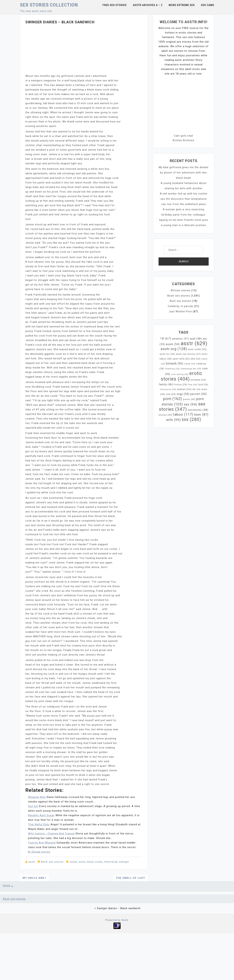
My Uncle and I (34, 878)
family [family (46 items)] (166, 384)
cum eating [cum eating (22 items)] (180, 374)
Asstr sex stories (52, 862)
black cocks (95, 862)
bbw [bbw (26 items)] (196, 359)
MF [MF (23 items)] (197, 389)
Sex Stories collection (49, 5)
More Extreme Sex (182, 5)
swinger (124, 862)
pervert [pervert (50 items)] (198, 394)
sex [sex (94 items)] (191, 404)
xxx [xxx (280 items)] (191, 419)
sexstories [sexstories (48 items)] (198, 410)
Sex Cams (208, 5)
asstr (32, 862)
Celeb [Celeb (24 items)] (190, 364)
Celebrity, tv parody (180, 306)
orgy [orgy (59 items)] (183, 394)
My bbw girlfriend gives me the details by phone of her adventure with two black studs (184, 173)
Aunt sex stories (180, 301)
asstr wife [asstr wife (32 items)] (181, 359)
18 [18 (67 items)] (166, 338)
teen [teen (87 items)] (201, 415)
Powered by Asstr (117, 920)
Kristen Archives (184, 140)
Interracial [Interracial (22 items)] (168, 389)
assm (74, 862)
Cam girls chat (184, 136)
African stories (181, 290)
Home (7, 885)
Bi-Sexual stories (39, 852)
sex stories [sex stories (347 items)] (182, 407)
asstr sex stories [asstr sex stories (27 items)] (188, 354)
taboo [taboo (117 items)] (183, 414)
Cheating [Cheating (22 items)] (172, 369)
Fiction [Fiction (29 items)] (181, 385)
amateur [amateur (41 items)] (181, 339)
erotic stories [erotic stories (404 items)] (182, 376)
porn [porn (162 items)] (173, 399)
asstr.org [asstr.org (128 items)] (174, 349)
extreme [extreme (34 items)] (198, 380)
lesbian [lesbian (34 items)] (184, 389)
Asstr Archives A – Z (148, 5)
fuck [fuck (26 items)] (203, 385)
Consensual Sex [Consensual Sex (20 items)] (191, 369)
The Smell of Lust (130, 878)
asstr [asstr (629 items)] (194, 343)
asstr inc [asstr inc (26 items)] (167, 354)
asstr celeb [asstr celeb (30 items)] (197, 349)
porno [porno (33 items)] (189, 399)
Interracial (111, 862)
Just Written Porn (180, 311)
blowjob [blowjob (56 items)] (175, 363)
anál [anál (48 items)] (196, 339)
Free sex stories (115, 5)
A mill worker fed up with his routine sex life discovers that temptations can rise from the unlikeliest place (184, 199)
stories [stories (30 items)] (165, 415)
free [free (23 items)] (193, 385)
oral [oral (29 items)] (171, 394)
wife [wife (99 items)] (173, 420)
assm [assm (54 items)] (173, 344)
